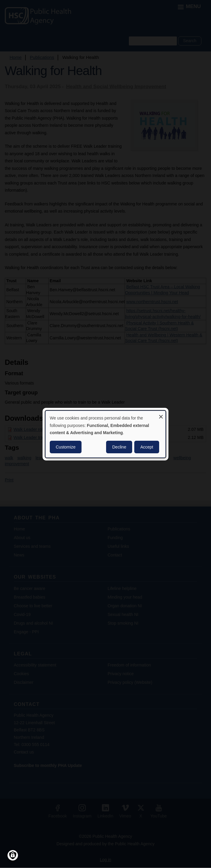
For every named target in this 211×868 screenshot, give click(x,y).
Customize (66, 447)
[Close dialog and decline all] (161, 414)
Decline (119, 447)
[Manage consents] (13, 855)
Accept (147, 447)
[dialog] (106, 434)
